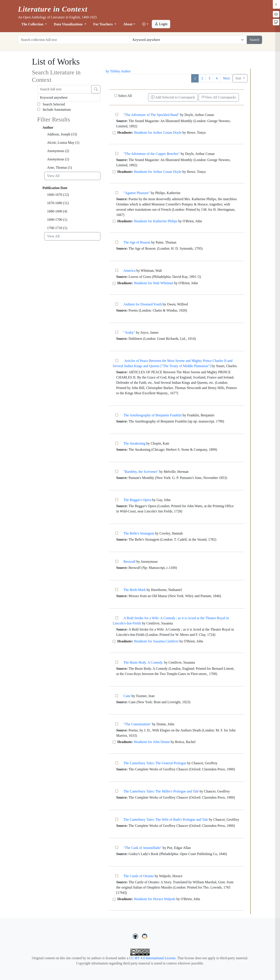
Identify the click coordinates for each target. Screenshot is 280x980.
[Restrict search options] (188, 40)
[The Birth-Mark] (117, 590)
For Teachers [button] (103, 24)
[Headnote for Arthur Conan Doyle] (114, 133)
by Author (124, 71)
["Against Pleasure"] (117, 193)
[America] (117, 270)
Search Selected (51, 104)
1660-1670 (58, 195)
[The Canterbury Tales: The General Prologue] (117, 763)
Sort (239, 78)
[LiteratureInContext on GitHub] (136, 936)
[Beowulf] (117, 561)
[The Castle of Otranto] (117, 876)
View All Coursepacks (219, 97)
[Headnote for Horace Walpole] (114, 899)
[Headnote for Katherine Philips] (114, 221)
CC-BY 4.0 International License (152, 958)
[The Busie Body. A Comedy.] (117, 662)
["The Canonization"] (117, 724)
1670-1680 (58, 203)
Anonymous (58, 151)
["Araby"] (117, 332)
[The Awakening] (117, 443)
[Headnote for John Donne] (114, 742)
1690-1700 (57, 220)
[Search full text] (64, 89)
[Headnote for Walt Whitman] (114, 283)
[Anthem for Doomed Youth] (117, 304)
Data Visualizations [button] (69, 24)
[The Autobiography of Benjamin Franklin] (117, 415)
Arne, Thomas (59, 167)
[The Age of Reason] (117, 242)
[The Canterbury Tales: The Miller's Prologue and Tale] (117, 791)
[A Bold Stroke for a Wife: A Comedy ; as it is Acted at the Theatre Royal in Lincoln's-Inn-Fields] (117, 618)
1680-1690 (57, 211)
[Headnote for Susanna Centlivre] (114, 641)
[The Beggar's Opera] (117, 500)
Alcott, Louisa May (63, 143)
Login (161, 24)
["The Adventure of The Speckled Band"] (117, 115)
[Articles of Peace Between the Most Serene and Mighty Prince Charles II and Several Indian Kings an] (117, 360)
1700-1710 (57, 228)
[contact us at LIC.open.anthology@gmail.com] (145, 936)
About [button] (128, 24)
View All (53, 176)
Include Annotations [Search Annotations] (54, 110)
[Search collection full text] (74, 40)
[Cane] (117, 696)
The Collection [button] (33, 24)
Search (254, 40)
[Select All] (116, 96)
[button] (145, 24)
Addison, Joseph (62, 134)
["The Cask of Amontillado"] (117, 848)
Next (226, 78)
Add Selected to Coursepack (173, 97)
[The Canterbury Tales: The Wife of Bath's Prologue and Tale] (117, 819)
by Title (111, 71)
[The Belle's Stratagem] (117, 533)
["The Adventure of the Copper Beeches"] (117, 153)
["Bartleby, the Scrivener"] (117, 471)
